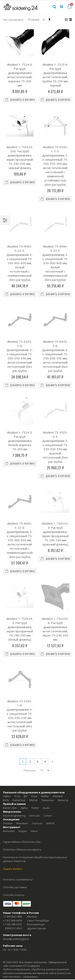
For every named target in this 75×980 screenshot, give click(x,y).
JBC (26, 668)
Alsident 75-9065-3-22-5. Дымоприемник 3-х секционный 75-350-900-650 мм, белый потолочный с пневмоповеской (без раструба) (20, 242)
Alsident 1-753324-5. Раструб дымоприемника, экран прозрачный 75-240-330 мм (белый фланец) (20, 522)
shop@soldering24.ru (16, 811)
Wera (34, 703)
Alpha (24, 680)
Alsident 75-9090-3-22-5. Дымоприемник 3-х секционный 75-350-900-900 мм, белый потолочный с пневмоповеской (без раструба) (55, 242)
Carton (48, 688)
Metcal (33, 672)
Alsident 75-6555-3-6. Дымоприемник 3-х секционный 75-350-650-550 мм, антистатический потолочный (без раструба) (55, 313)
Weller (45, 668)
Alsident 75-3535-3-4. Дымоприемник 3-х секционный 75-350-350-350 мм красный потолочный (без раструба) (55, 383)
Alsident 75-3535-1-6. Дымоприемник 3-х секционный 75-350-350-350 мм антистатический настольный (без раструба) (20, 588)
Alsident (58, 668)
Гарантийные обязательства (22, 714)
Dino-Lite (34, 688)
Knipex (23, 703)
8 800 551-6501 (13, 800)
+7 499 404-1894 (12, 789)
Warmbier (22, 695)
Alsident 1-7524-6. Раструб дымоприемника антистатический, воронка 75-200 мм (20, 75)
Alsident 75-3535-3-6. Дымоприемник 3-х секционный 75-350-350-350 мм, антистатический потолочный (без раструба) (20, 313)
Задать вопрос (13, 741)
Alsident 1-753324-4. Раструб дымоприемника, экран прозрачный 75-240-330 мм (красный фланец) (55, 449)
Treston (8, 695)
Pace (34, 668)
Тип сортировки (13, 20)
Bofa (6, 672)
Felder (35, 680)
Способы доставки (15, 759)
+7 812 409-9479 (12, 793)
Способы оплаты (14, 767)
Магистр (63, 672)
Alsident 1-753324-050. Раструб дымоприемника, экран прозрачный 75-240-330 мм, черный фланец (20, 157)
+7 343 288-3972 (12, 796)
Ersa (17, 668)
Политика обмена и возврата (22, 722)
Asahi (46, 680)
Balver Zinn (10, 680)
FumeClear (19, 672)
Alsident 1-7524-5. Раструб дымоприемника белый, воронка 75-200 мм (20, 377)
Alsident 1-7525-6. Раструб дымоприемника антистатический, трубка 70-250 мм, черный (55, 75)
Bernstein (9, 703)
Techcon (37, 695)
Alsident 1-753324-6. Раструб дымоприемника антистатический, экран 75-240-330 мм (55, 522)
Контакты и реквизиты (18, 752)
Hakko (7, 668)
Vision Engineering (14, 688)
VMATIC (50, 695)
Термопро (48, 672)
